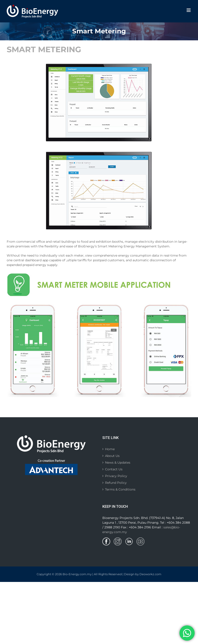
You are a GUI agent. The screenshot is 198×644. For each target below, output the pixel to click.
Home (110, 449)
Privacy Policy (116, 476)
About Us (112, 456)
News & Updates (118, 462)
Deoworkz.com (150, 574)
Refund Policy (116, 483)
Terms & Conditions (120, 489)
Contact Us (114, 469)
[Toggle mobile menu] (189, 10)
